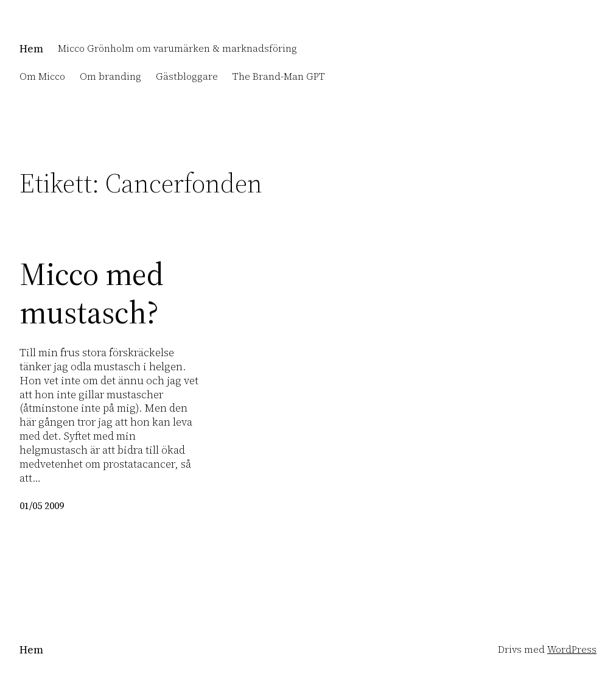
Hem (31, 49)
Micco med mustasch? (92, 293)
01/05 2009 (42, 506)
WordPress (572, 649)
